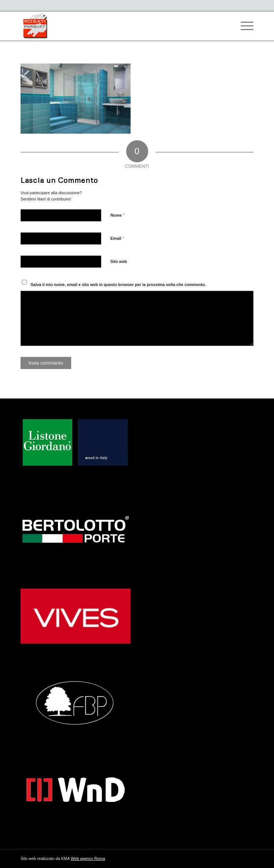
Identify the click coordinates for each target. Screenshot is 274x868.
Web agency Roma (88, 858)
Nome (118, 215)
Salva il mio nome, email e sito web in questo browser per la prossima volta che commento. (118, 285)
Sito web (119, 261)
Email (117, 238)
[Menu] (243, 26)
